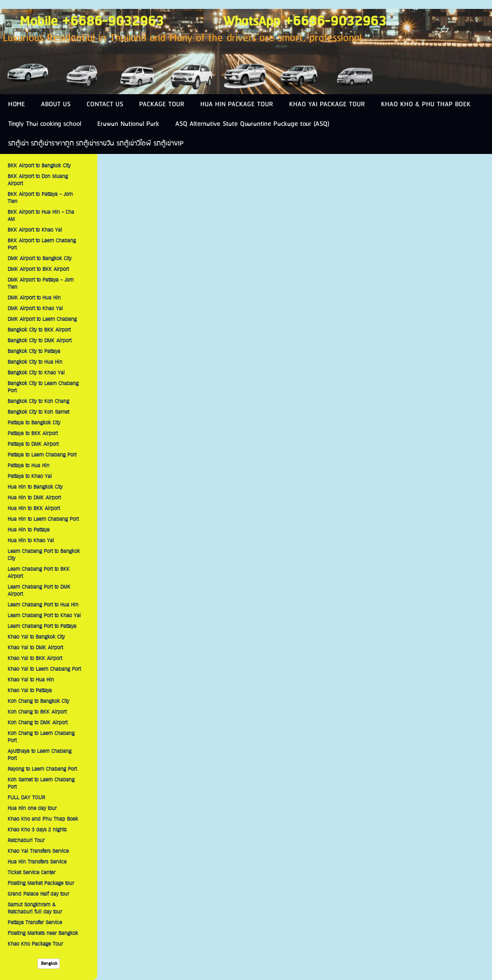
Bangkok (49, 964)
